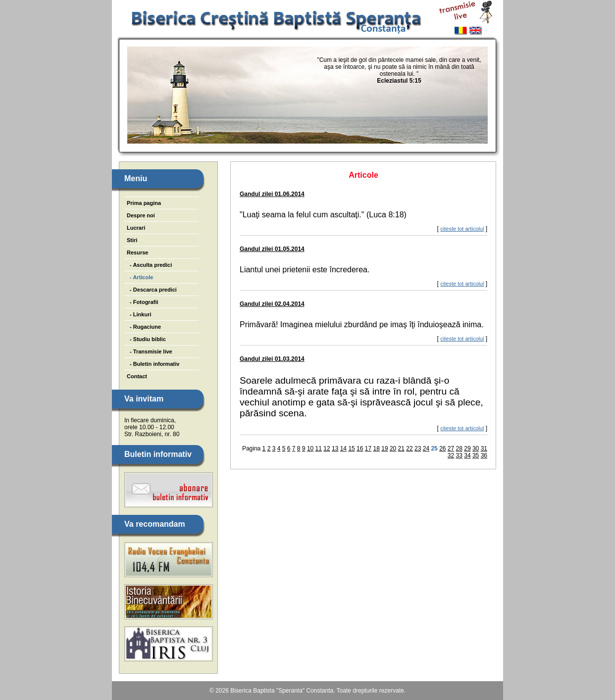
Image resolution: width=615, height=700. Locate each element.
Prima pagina (144, 203)
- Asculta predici (149, 265)
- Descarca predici (152, 290)
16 (360, 449)
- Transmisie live (150, 351)
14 (343, 449)
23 (418, 449)
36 (484, 455)
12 (327, 449)
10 (310, 449)
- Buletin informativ (153, 364)
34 (467, 455)
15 (351, 449)
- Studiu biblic (146, 339)
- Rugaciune (144, 327)
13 (335, 449)
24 (426, 449)
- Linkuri (139, 314)
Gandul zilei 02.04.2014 (272, 304)
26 (442, 449)
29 (467, 449)
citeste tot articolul (462, 229)
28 (459, 449)
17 (368, 449)
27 (451, 449)
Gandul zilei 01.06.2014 (272, 194)
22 (409, 449)
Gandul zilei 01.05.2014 (272, 249)
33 (459, 455)
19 (384, 449)
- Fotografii (143, 302)
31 (484, 449)
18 (377, 449)
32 (451, 455)
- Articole (140, 277)
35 (476, 455)
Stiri (132, 240)
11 (319, 449)
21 (401, 449)
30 (476, 449)
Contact (137, 376)
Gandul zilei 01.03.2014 (272, 359)
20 (393, 449)
